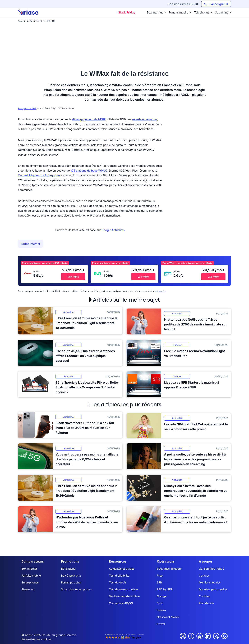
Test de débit (117, 582)
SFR (159, 582)
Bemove (71, 635)
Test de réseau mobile (123, 589)
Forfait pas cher (71, 582)
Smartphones (30, 582)
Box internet (29, 569)
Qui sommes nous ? (212, 569)
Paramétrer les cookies (36, 639)
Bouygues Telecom (169, 569)
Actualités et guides (122, 569)
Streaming (28, 589)
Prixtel (161, 624)
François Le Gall (27, 108)
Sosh (160, 603)
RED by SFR (165, 589)
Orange (162, 596)
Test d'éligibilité (119, 576)
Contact (204, 576)
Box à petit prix (71, 576)
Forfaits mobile (31, 576)
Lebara (161, 610)
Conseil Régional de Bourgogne (39, 175)
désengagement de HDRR (89, 119)
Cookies (204, 596)
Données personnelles (213, 589)
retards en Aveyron (145, 119)
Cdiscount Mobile (168, 617)
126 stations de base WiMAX (89, 171)
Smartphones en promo (76, 589)
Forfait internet (30, 244)
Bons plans (68, 569)
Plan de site (206, 603)
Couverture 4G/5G (121, 603)
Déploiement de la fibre (124, 596)
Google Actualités (113, 230)
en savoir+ (161, 291)
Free (160, 576)
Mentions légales (210, 582)
